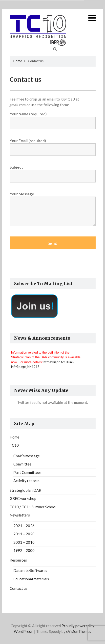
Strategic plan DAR (25, 490)
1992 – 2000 (24, 550)
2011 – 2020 (24, 534)
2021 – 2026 (24, 526)
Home (18, 61)
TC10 (14, 445)
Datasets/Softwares (30, 570)
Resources (18, 560)
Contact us (19, 588)
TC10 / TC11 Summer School (33, 507)
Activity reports (26, 481)
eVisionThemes (79, 631)
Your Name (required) (53, 118)
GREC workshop (23, 498)
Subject (53, 172)
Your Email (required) (53, 145)
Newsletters (20, 515)
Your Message (53, 211)
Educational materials (31, 579)
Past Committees (27, 472)
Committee (22, 464)
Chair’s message (27, 456)
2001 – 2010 (24, 542)
